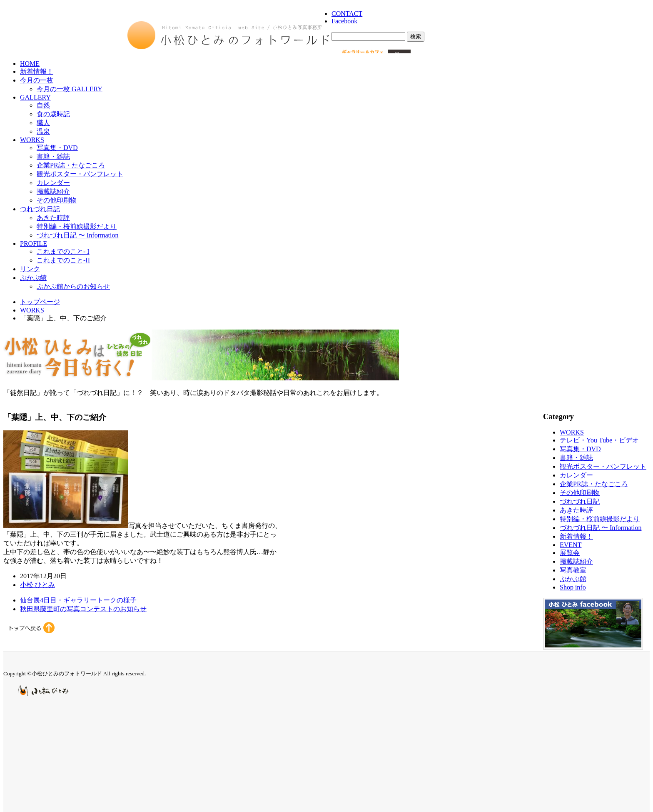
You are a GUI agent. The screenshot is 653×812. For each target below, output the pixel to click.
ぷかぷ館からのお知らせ (73, 286)
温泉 (43, 131)
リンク (30, 269)
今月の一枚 (37, 80)
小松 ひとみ (37, 585)
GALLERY (35, 97)
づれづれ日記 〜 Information (77, 235)
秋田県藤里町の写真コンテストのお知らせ (83, 609)
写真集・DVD (57, 148)
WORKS (32, 140)
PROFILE (34, 244)
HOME (30, 64)
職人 (43, 123)
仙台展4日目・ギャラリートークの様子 (78, 600)
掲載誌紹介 (53, 191)
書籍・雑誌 (53, 156)
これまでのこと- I (63, 251)
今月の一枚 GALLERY (70, 89)
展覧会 (570, 553)
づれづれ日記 (580, 501)
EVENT (571, 545)
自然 (43, 105)
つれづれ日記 (40, 209)
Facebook (344, 21)
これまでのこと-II (63, 260)
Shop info (573, 587)
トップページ (40, 302)
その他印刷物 (57, 200)
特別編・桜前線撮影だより (77, 226)
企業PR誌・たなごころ (71, 165)
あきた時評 (53, 218)
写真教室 (573, 570)
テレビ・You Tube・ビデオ (599, 440)
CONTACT (347, 14)
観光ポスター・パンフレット (80, 174)
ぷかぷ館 (33, 278)
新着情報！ (37, 71)
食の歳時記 (53, 114)
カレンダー (53, 183)
